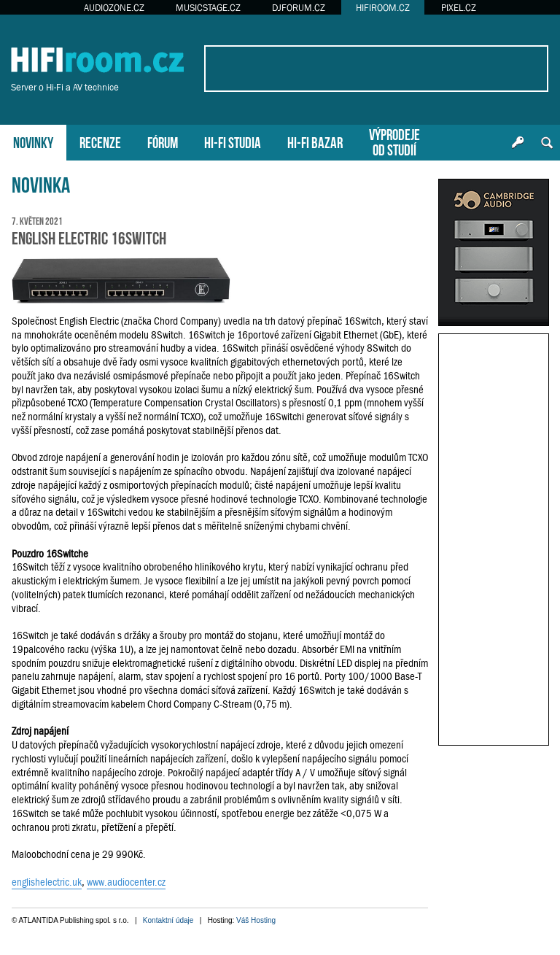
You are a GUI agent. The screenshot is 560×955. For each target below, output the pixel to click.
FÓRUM (163, 141)
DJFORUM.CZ (299, 8)
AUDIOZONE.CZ (114, 8)
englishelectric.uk (47, 882)
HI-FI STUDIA (233, 141)
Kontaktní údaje (168, 920)
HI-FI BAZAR (315, 141)
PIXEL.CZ (459, 8)
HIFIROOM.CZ (383, 8)
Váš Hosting (256, 920)
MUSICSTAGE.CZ (208, 8)
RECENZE (100, 141)
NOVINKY (33, 141)
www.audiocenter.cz (126, 882)
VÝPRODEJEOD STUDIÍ (394, 141)
